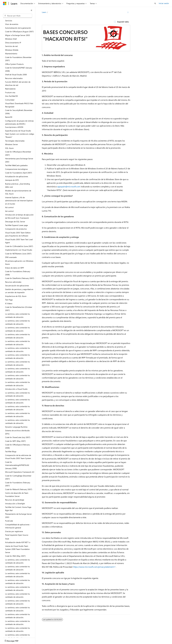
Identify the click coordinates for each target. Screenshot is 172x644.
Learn (44, 12)
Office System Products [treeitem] (14, 64)
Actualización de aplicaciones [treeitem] (17, 176)
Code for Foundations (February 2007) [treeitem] (18, 484)
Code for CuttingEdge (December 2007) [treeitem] (18, 477)
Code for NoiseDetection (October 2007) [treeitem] (19, 309)
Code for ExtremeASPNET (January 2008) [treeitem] (19, 69)
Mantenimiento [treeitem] (11, 54)
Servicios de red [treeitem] (11, 46)
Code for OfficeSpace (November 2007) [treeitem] (18, 153)
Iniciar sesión (164, 3)
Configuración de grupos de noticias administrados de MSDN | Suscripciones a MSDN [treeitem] (19, 124)
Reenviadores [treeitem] (10, 89)
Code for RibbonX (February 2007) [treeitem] (19, 489)
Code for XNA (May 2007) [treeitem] (15, 556)
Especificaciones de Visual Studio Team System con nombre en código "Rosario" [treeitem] (20, 134)
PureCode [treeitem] (9, 521)
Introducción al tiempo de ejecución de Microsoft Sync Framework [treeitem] (19, 216)
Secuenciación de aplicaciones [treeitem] (17, 286)
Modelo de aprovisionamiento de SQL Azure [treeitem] (18, 192)
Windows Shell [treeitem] (11, 39)
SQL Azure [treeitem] (9, 148)
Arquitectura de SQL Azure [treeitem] (16, 296)
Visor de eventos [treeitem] (12, 24)
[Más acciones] (128, 12)
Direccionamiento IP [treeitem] (13, 43)
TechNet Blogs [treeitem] (11, 451)
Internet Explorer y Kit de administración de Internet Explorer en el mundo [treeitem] (19, 201)
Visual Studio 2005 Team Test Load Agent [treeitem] (19, 241)
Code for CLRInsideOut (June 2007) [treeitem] (19, 246)
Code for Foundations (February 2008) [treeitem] (18, 273)
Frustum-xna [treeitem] (10, 92)
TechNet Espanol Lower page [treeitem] (16, 225)
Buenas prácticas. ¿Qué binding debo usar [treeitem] (17, 185)
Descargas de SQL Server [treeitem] (15, 222)
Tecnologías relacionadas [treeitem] (15, 141)
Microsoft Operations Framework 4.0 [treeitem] (20, 472)
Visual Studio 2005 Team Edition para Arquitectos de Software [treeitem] (18, 234)
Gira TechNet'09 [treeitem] (11, 96)
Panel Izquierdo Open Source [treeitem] (17, 535)
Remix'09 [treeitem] (9, 117)
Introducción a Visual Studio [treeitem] (16, 389)
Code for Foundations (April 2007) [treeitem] (19, 173)
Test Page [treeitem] (9, 300)
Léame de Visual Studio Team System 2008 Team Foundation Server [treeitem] (17, 549)
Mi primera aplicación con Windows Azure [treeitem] (19, 263)
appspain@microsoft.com (69, 186)
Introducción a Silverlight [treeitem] (15, 504)
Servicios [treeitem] (9, 21)
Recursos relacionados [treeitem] (14, 78)
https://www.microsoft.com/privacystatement (93, 567)
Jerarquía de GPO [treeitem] (12, 180)
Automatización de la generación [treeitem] (18, 28)
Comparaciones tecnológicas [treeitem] (16, 169)
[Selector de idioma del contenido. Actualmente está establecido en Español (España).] (12, 640)
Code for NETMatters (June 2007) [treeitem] (18, 254)
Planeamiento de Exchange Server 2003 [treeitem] (18, 516)
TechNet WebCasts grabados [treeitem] (16, 165)
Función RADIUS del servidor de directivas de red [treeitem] (18, 83)
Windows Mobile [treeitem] (12, 50)
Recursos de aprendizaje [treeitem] (15, 500)
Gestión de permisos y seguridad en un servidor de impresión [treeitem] (19, 291)
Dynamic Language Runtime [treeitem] (16, 427)
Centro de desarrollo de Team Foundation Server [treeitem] (17, 495)
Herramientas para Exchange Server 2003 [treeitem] (19, 160)
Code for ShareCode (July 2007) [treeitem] (18, 437)
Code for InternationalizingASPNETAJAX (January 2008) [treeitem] (17, 465)
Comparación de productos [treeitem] (16, 229)
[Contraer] (31, 10)
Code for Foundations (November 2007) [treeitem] (18, 59)
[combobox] (18, 16)
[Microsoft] (5, 3)
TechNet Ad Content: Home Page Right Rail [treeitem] (18, 509)
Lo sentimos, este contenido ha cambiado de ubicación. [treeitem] (17, 315)
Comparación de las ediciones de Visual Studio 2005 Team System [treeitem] (18, 457)
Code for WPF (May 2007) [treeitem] (15, 441)
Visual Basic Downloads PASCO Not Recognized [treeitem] (19, 105)
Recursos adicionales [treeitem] (13, 282)
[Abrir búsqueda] (155, 3)
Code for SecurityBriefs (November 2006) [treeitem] (19, 112)
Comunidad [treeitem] (10, 100)
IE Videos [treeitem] (9, 303)
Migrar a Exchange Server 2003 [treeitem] (18, 35)
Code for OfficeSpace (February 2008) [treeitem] (17, 446)
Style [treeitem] (7, 539)
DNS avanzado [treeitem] (11, 257)
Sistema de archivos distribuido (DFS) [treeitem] (17, 432)
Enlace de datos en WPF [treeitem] (15, 268)
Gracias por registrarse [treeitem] (14, 531)
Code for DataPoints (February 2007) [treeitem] (20, 278)
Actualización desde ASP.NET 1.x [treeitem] (18, 542)
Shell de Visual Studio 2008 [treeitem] (16, 75)
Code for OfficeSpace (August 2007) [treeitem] (19, 31)
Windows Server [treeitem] (11, 144)
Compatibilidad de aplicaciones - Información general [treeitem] (18, 526)
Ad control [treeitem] (9, 207)
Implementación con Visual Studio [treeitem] (19, 250)
